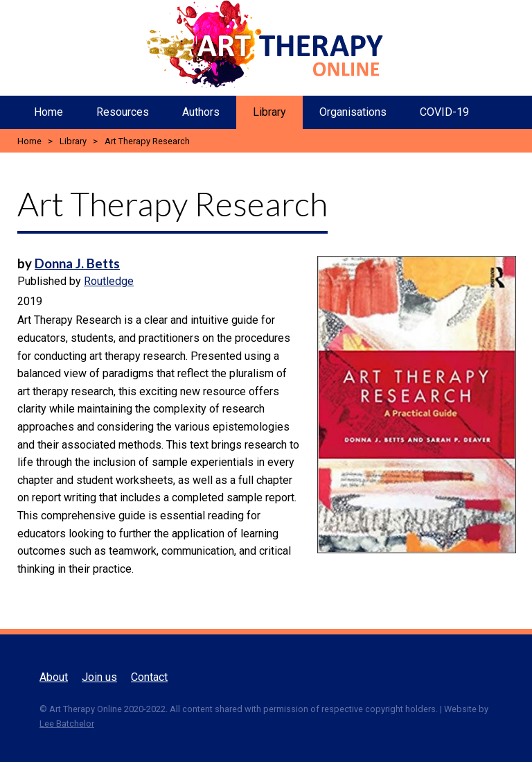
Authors (201, 112)
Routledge (109, 281)
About (54, 677)
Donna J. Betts (77, 263)
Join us (99, 677)
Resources (123, 112)
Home (48, 112)
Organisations (353, 112)
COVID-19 (444, 112)
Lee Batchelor (67, 724)
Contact (149, 677)
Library (269, 112)
